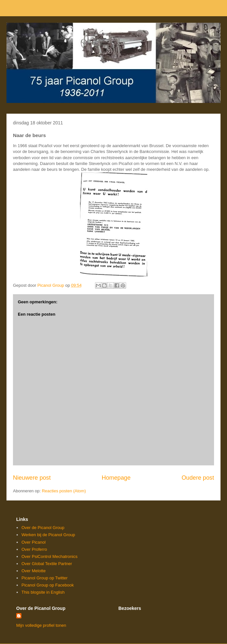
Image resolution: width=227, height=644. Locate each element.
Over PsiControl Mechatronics (49, 556)
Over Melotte (33, 571)
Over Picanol (33, 542)
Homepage (116, 478)
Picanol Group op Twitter (44, 578)
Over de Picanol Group (43, 528)
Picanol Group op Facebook (48, 585)
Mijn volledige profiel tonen (41, 625)
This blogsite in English (43, 592)
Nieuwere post (32, 478)
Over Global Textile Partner (47, 564)
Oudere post (198, 478)
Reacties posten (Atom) (64, 491)
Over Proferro (34, 549)
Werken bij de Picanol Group (48, 535)
